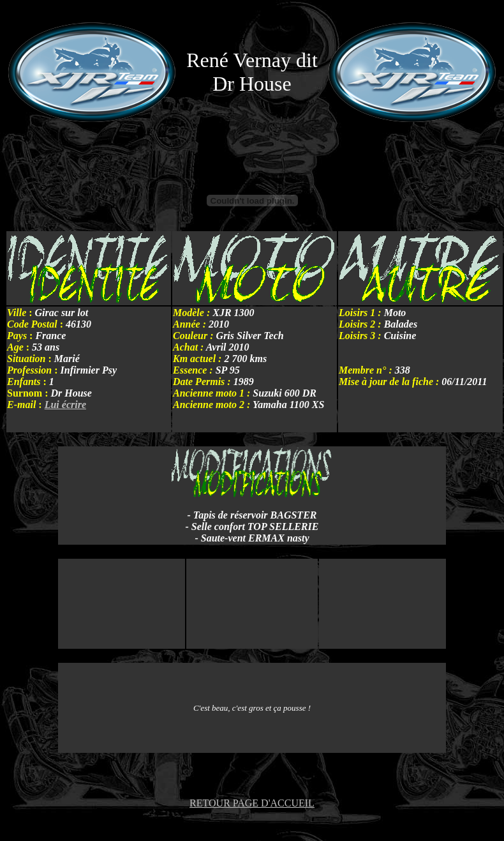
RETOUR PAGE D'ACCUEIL (252, 803)
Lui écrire (65, 405)
